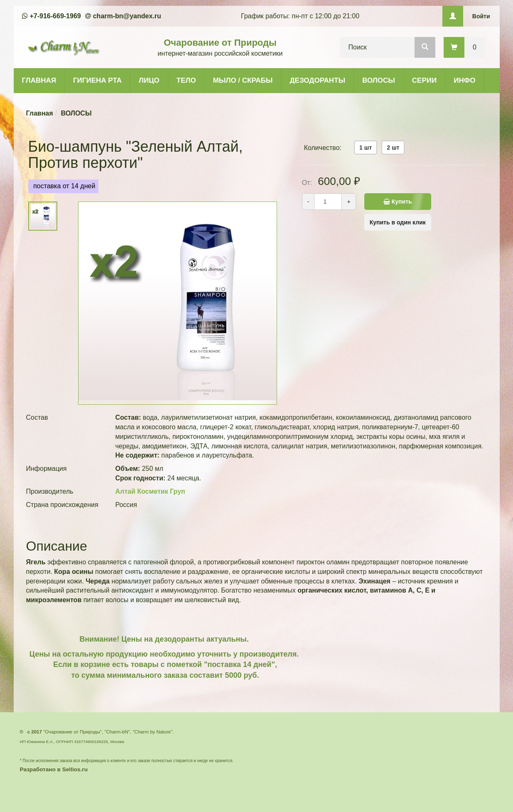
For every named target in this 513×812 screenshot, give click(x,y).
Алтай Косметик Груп (150, 491)
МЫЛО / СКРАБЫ (243, 80)
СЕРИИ (424, 80)
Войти (481, 16)
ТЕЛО (186, 80)
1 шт (366, 148)
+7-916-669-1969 (55, 16)
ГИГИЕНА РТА (97, 80)
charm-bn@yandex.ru (127, 16)
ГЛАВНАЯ (39, 80)
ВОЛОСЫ (379, 80)
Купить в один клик (398, 222)
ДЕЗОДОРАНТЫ (317, 80)
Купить (398, 202)
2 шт (393, 148)
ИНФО (464, 80)
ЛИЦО (149, 80)
